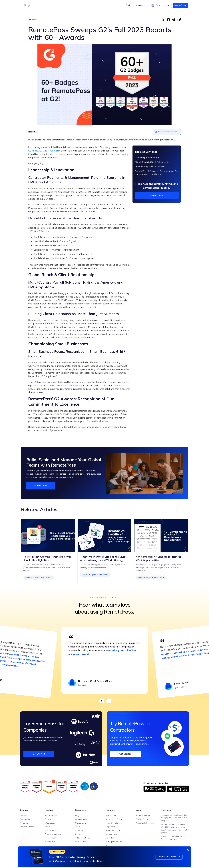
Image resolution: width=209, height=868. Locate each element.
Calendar (110, 838)
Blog (27, 5)
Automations (111, 834)
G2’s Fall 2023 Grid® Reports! (43, 151)
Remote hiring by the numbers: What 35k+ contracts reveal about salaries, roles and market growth (175, 828)
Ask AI (48, 827)
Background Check (114, 819)
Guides (78, 834)
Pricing (48, 819)
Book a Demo (180, 5)
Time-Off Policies (113, 823)
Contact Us (25, 819)
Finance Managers (53, 834)
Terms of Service (143, 815)
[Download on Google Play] (155, 789)
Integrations (50, 823)
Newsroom (25, 823)
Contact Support (27, 827)
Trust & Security (52, 830)
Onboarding (80, 823)
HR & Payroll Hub (83, 838)
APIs (107, 845)
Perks (78, 827)
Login (168, 5)
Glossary (79, 830)
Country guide (81, 819)
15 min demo (157, 195)
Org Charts (110, 827)
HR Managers (51, 838)
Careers (23, 815)
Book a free (107, 427)
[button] (130, 5)
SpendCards (50, 842)
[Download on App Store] (178, 789)
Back (35, 20)
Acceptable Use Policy (146, 823)
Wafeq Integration (114, 842)
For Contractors (52, 815)
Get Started (39, 754)
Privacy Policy (142, 819)
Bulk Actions (111, 815)
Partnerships (81, 842)
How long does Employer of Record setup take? (173, 838)
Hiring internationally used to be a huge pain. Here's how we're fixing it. (175, 818)
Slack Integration (113, 830)
